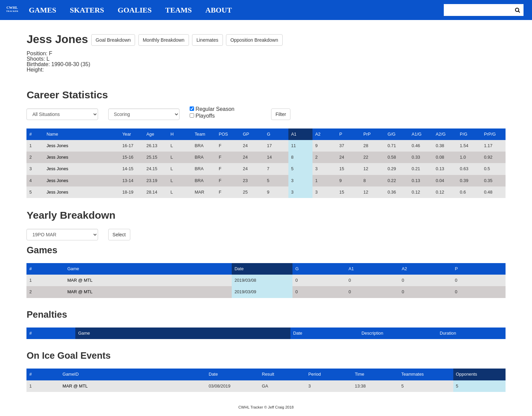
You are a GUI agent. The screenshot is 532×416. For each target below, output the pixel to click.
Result (268, 374)
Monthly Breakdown (164, 40)
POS (223, 134)
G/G (391, 134)
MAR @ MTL (80, 280)
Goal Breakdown (113, 40)
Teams (178, 10)
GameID (71, 374)
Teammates (413, 374)
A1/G (416, 134)
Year (127, 134)
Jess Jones (57, 146)
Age (150, 134)
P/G (463, 134)
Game (73, 269)
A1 (294, 134)
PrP (367, 134)
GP (246, 134)
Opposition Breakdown (254, 40)
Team (200, 134)
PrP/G (490, 134)
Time (360, 374)
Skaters (87, 10)
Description (373, 333)
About (218, 10)
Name (52, 134)
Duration (448, 333)
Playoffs (205, 116)
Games (43, 10)
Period (315, 374)
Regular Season (215, 109)
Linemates (207, 40)
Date (239, 269)
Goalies (135, 10)
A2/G (441, 134)
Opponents (467, 374)
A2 (318, 134)
